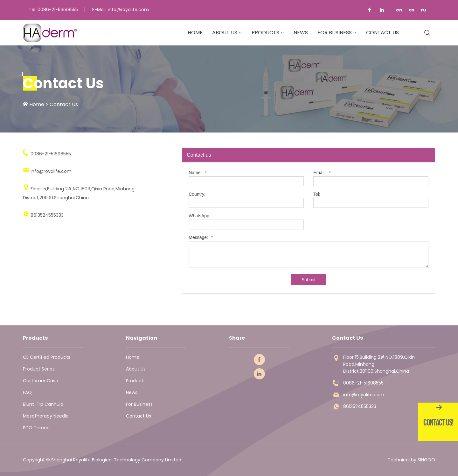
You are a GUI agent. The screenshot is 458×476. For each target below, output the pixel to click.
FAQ (27, 392)
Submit (309, 280)
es (412, 10)
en (399, 10)
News (301, 33)
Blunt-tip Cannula (43, 404)
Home (195, 33)
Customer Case (41, 381)
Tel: (317, 194)
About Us (225, 33)
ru (423, 10)
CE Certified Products (47, 357)
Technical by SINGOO (411, 460)
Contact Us (382, 33)
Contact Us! (438, 422)
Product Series (39, 369)
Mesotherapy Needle (46, 416)
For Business (335, 33)
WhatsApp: (199, 216)
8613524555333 (360, 406)
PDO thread (36, 428)
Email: (322, 173)
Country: (197, 194)
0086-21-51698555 (58, 10)
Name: (198, 173)
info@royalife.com (128, 10)
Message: (201, 238)
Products (265, 33)
